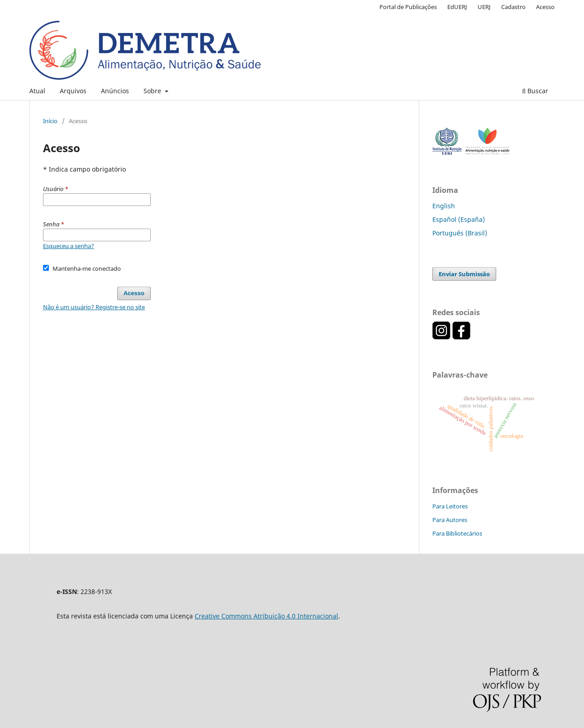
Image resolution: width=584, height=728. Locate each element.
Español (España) (459, 219)
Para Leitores (450, 506)
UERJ (484, 7)
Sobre (153, 91)
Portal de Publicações (408, 7)
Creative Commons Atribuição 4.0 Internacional (266, 616)
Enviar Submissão (464, 274)
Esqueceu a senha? (69, 246)
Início (50, 121)
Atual (37, 91)
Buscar (535, 91)
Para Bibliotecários (457, 533)
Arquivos (73, 91)
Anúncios (115, 91)
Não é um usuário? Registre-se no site (94, 307)
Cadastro (513, 7)
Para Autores (450, 520)
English (444, 206)
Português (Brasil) (460, 233)
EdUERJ (457, 7)
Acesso (545, 7)
